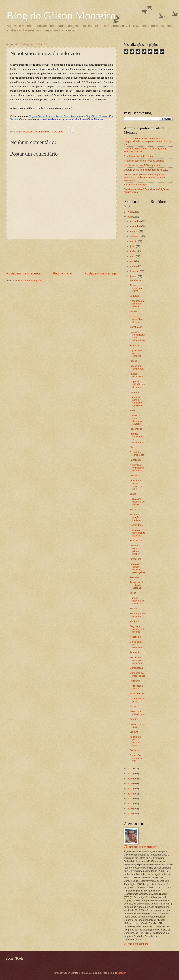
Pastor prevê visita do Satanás (136, 585)
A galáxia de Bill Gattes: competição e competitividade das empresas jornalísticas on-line (148, 141)
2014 (130, 789)
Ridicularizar (136, 540)
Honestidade (136, 525)
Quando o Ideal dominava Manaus (136, 420)
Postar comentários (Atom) (29, 281)
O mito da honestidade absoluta (137, 533)
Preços (133, 361)
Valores (134, 311)
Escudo (134, 608)
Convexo (134, 750)
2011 (130, 804)
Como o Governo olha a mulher (135, 550)
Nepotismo (135, 637)
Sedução (134, 296)
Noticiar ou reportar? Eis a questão (142, 165)
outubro (134, 231)
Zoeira (133, 593)
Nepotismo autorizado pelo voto (136, 660)
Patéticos (134, 345)
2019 (130, 217)
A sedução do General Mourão (137, 304)
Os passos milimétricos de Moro (137, 384)
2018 (130, 769)
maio (133, 256)
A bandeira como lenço (137, 454)
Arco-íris (134, 719)
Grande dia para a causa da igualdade (136, 401)
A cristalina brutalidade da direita (137, 468)
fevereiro (135, 271)
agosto (134, 241)
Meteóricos (135, 280)
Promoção (135, 652)
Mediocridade (137, 694)
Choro (133, 447)
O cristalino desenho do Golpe (137, 502)
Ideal (132, 410)
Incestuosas (136, 327)
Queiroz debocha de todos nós (137, 601)
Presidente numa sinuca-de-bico (136, 485)
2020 (130, 212)
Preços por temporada (137, 367)
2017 (130, 774)
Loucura (134, 732)
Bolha (133, 509)
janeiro (134, 276)
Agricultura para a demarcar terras (136, 741)
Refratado (135, 681)
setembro (135, 236)
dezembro (136, 221)
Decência (135, 475)
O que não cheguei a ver (136, 758)
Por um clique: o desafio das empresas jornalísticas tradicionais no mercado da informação (144, 177)
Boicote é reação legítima (135, 517)
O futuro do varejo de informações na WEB (146, 170)
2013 (130, 794)
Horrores (134, 392)
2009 (130, 814)
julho (133, 246)
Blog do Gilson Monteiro (61, 16)
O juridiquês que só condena (136, 353)
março (134, 266)
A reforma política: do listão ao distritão (144, 161)
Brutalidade (136, 460)
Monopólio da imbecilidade (138, 674)
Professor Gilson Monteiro (142, 847)
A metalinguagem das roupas (139, 156)
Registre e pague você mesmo (137, 629)
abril (133, 261)
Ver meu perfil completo (136, 944)
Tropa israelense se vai (136, 288)
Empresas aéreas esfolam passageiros (137, 568)
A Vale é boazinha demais (136, 319)
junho (133, 251)
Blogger (122, 973)
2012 (130, 799)
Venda (133, 494)
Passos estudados (136, 375)
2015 (130, 784)
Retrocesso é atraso (137, 687)
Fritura (133, 706)
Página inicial (62, 273)
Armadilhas (135, 559)
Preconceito (136, 429)
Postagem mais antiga (101, 273)
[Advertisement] (62, 255)
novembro (136, 226)
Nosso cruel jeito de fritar (137, 713)
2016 (130, 779)
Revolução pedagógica (136, 185)
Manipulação (136, 668)
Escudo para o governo (137, 615)
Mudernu (134, 621)
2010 (130, 809)
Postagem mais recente (23, 273)
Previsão (134, 577)
